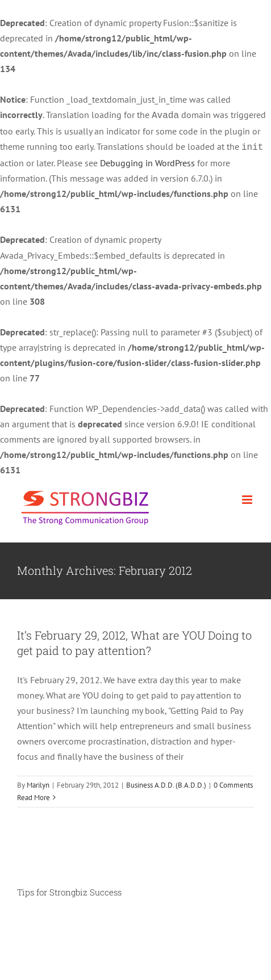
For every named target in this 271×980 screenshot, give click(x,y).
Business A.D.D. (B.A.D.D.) (166, 783)
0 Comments (233, 783)
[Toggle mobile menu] (248, 497)
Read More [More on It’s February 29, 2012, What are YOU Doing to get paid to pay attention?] (34, 795)
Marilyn (38, 783)
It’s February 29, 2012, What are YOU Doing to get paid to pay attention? (134, 640)
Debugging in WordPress (147, 161)
